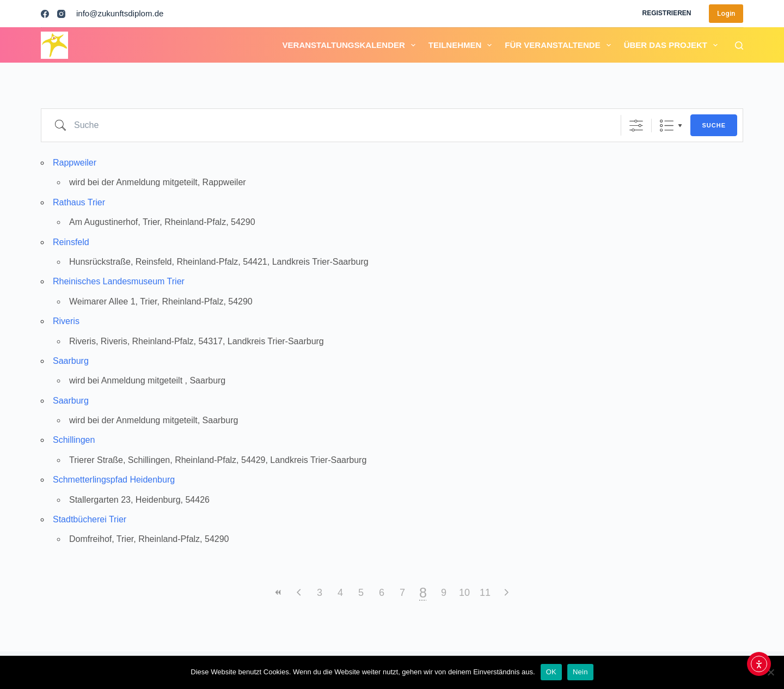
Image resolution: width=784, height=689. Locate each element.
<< (278, 592)
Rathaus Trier (79, 202)
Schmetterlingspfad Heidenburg (114, 480)
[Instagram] (61, 14)
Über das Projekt (673, 45)
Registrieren (666, 13)
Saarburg (71, 361)
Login (726, 13)
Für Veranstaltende (560, 45)
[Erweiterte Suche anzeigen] (636, 126)
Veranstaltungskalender (351, 45)
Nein (580, 672)
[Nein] (770, 672)
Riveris (66, 321)
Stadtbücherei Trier (90, 519)
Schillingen (74, 440)
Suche (714, 125)
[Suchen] (739, 45)
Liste (667, 126)
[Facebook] (45, 14)
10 (464, 593)
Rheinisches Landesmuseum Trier (119, 281)
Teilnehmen (463, 45)
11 (485, 593)
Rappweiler (75, 163)
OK (551, 672)
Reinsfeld (71, 242)
